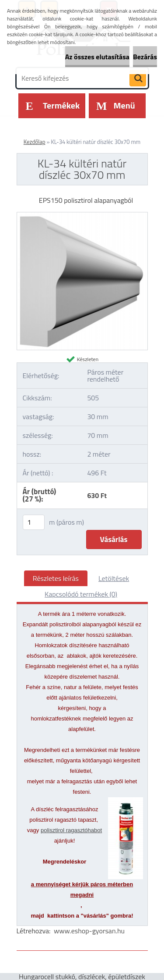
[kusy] (34, 522)
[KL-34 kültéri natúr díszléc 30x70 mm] (82, 216)
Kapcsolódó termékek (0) (81, 594)
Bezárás (145, 57)
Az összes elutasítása (97, 57)
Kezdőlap (35, 142)
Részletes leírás (56, 578)
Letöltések (114, 578)
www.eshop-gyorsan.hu (89, 931)
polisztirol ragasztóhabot (71, 830)
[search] (138, 79)
